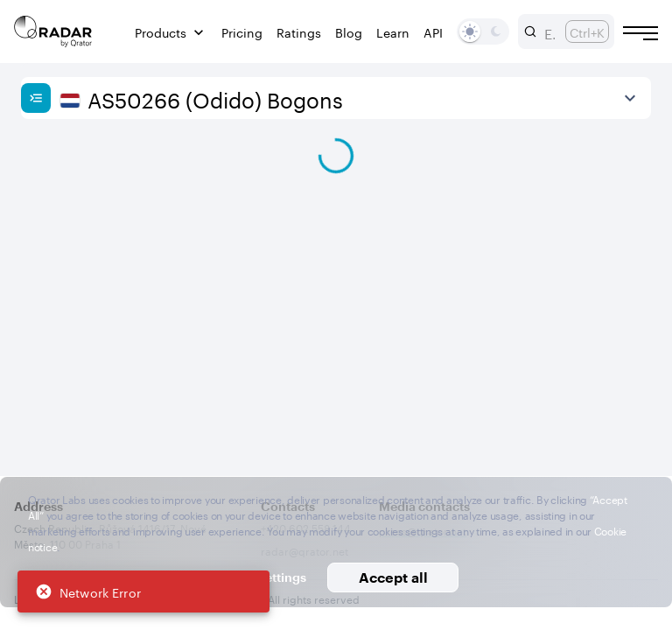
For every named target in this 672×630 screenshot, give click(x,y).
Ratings (299, 32)
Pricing (242, 32)
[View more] (630, 98)
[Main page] (53, 31)
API (433, 32)
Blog (349, 32)
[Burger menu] (640, 33)
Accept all (393, 577)
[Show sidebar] (36, 98)
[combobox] (548, 31)
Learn (393, 32)
